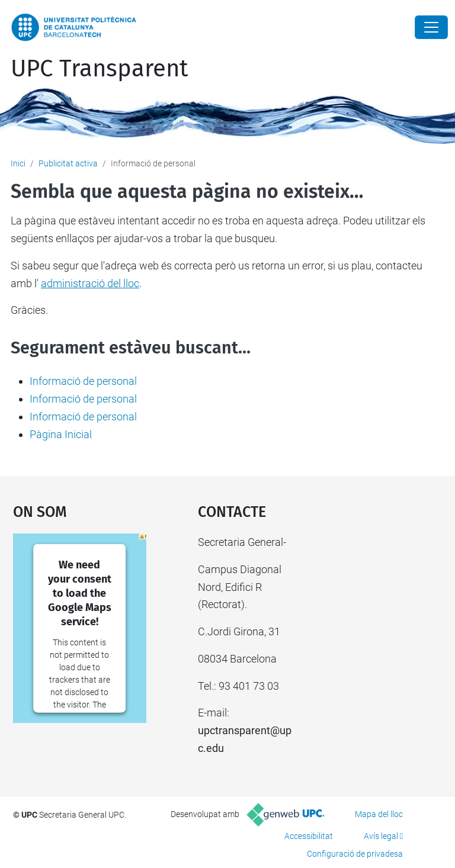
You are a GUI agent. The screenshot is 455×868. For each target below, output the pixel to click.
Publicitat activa (68, 163)
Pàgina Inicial (61, 434)
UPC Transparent (99, 69)
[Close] (431, 27)
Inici (18, 163)
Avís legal (381, 836)
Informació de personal (83, 381)
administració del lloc (90, 283)
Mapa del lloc (379, 814)
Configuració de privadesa (355, 854)
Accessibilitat (309, 836)
